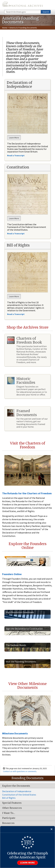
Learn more (28, 863)
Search (46, 12)
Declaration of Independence (17, 791)
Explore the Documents (16, 786)
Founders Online (12, 574)
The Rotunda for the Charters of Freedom (27, 493)
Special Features (12, 803)
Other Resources (12, 808)
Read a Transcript (16, 314)
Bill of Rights (9, 798)
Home (5, 28)
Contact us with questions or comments (20, 771)
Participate (9, 818)
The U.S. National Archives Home (22, 5)
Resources (8, 823)
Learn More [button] (14, 138)
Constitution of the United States (19, 795)
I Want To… (9, 813)
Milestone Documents (15, 733)
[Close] (52, 829)
